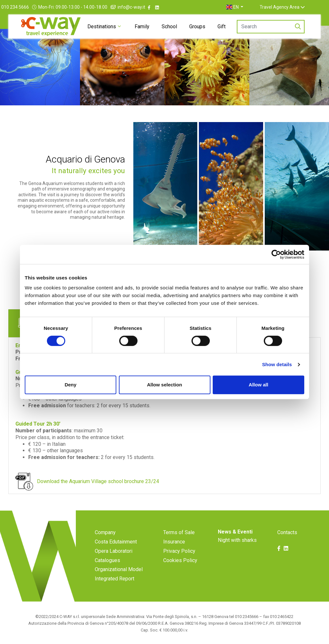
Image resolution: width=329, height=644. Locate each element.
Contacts (287, 532)
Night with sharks (237, 540)
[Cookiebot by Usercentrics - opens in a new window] (276, 254)
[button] (248, 7)
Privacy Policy (179, 551)
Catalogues (107, 560)
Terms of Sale (179, 532)
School (169, 26)
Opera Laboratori (114, 551)
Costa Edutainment (116, 542)
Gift (222, 26)
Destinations (102, 26)
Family (142, 26)
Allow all (258, 385)
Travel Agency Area (292, 7)
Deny (71, 385)
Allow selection (164, 385)
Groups (197, 26)
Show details (277, 364)
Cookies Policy (180, 560)
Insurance (174, 542)
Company (105, 532)
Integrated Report (115, 579)
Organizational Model (119, 569)
